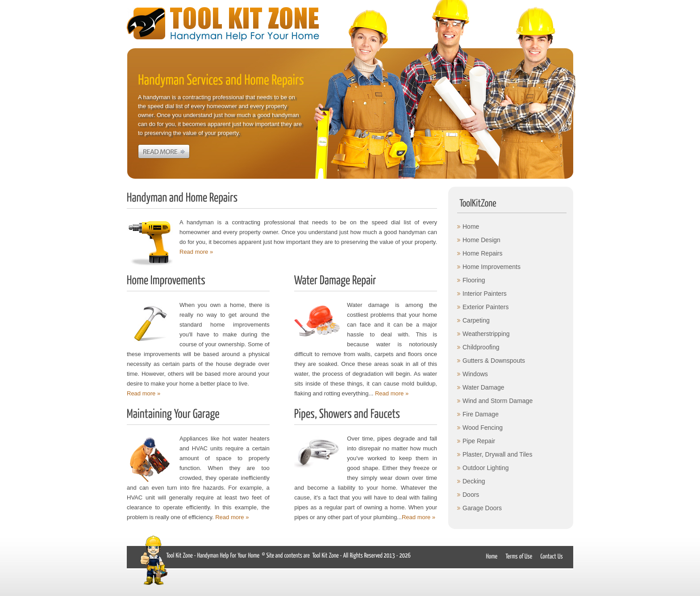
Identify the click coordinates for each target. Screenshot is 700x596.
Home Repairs (482, 253)
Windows (475, 374)
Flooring (474, 280)
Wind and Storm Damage (498, 401)
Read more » (196, 252)
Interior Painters (485, 294)
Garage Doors (482, 508)
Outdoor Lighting (486, 468)
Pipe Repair (479, 441)
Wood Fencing (483, 428)
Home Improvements (492, 267)
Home (471, 227)
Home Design (481, 240)
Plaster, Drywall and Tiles (497, 454)
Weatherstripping (486, 334)
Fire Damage (481, 414)
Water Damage (483, 387)
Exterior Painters (485, 307)
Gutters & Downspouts (494, 361)
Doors (471, 495)
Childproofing (481, 347)
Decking (474, 481)
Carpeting (476, 320)
